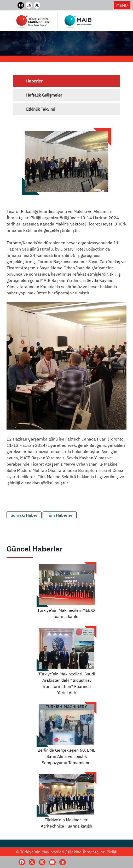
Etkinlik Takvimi (41, 109)
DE (37, 5)
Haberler (34, 81)
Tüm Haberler (60, 515)
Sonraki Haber (24, 515)
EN (29, 5)
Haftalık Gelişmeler (44, 95)
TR (21, 5)
